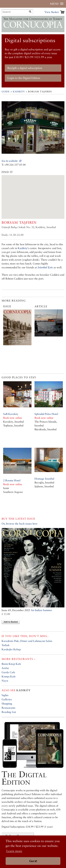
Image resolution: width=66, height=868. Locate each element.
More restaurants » (19, 659)
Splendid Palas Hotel (46, 414)
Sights (5, 695)
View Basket (52, 12)
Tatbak (6, 645)
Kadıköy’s (23, 248)
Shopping (7, 704)
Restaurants (8, 708)
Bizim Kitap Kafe (11, 664)
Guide (6, 92)
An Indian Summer (41, 610)
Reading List (9, 712)
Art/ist (5, 668)
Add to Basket (11, 622)
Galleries (7, 699)
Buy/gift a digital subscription (25, 68)
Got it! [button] (33, 861)
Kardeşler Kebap (11, 649)
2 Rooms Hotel (12, 480)
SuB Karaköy (11, 414)
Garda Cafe (8, 672)
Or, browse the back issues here (20, 524)
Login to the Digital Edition (24, 78)
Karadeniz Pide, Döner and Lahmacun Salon (27, 641)
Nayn (5, 681)
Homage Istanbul (44, 479)
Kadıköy (19, 92)
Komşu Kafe (9, 676)
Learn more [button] (14, 851)
